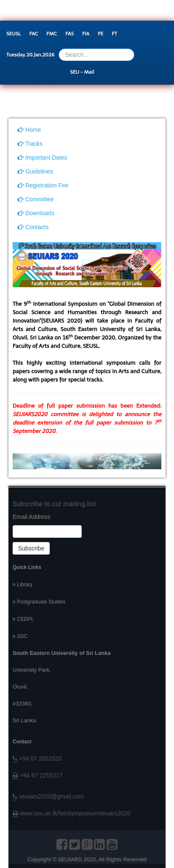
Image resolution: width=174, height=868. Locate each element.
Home (29, 130)
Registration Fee (43, 185)
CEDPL (23, 619)
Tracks (30, 144)
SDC (20, 636)
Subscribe (31, 548)
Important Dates (43, 158)
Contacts (33, 227)
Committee (36, 199)
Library (23, 585)
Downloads (36, 213)
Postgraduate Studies (39, 602)
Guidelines (35, 171)
